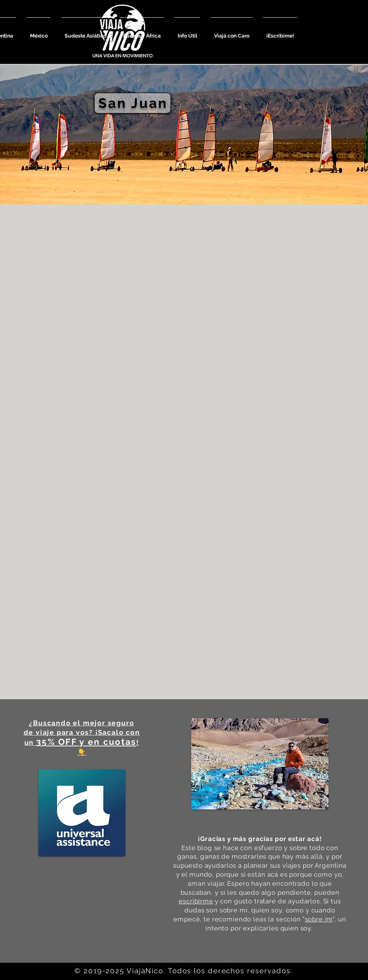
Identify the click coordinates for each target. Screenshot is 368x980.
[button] (39, 32)
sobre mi (319, 919)
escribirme (196, 901)
